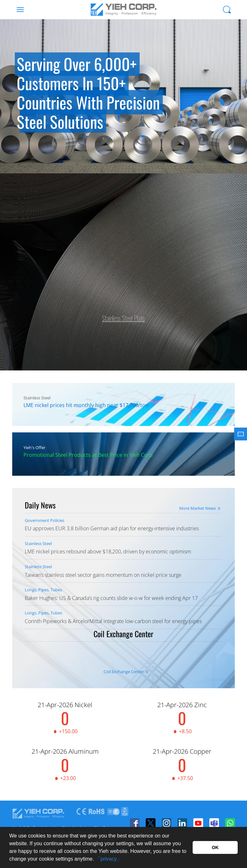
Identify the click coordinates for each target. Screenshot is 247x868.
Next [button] (234, 112)
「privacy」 (109, 859)
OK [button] (215, 847)
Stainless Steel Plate (123, 315)
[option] (123, 96)
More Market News (197, 508)
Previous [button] (13, 112)
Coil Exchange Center (124, 672)
